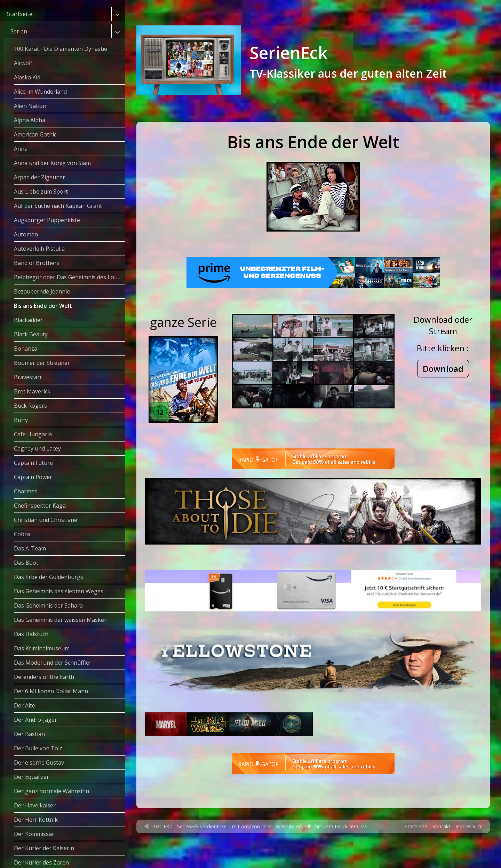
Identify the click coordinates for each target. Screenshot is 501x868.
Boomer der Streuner (42, 363)
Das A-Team (30, 548)
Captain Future (33, 463)
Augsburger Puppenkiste (47, 220)
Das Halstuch (31, 634)
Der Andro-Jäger (35, 720)
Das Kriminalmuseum (42, 648)
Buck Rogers (30, 406)
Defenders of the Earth (44, 677)
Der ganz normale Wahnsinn (51, 791)
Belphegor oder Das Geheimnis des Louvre (70, 277)
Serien (19, 31)
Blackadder (28, 320)
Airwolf (23, 63)
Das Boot (26, 563)
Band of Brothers (37, 263)
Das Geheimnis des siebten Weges (59, 591)
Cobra (22, 534)
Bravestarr (28, 377)
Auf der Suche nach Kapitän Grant (58, 206)
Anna (21, 149)
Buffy (21, 420)
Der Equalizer (31, 777)
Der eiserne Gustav (39, 763)
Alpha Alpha (30, 120)
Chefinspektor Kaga (40, 506)
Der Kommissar (34, 834)
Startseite (20, 14)
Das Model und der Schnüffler (53, 663)
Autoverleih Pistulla (39, 249)
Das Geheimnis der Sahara (48, 605)
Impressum (468, 850)
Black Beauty (31, 334)
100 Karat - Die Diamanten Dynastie (61, 49)
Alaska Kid (27, 77)
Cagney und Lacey (37, 448)
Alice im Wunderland (40, 92)
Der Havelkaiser (35, 805)
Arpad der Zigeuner (39, 177)
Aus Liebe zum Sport (41, 191)
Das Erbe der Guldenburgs (49, 577)
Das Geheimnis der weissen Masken (61, 620)
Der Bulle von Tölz (38, 748)
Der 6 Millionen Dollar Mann (51, 691)
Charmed (26, 491)
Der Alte (25, 705)
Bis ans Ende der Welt (43, 306)
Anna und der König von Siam (52, 163)
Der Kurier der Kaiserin (44, 848)
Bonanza (26, 349)
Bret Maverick (32, 391)
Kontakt (441, 850)
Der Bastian (29, 734)
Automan (26, 234)
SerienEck (289, 53)
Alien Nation (30, 106)
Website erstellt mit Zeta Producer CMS (322, 850)
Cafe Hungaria (33, 434)
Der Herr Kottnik (36, 820)
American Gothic (35, 134)
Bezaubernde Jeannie (42, 291)
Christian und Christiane (46, 520)
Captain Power (33, 477)
